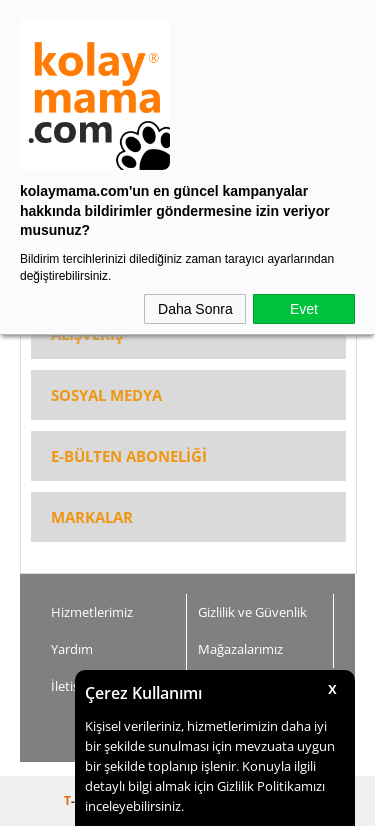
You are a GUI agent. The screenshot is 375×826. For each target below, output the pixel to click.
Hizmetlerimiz (92, 612)
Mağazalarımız (240, 649)
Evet (304, 309)
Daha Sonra (195, 309)
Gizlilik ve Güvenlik (252, 612)
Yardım (72, 649)
